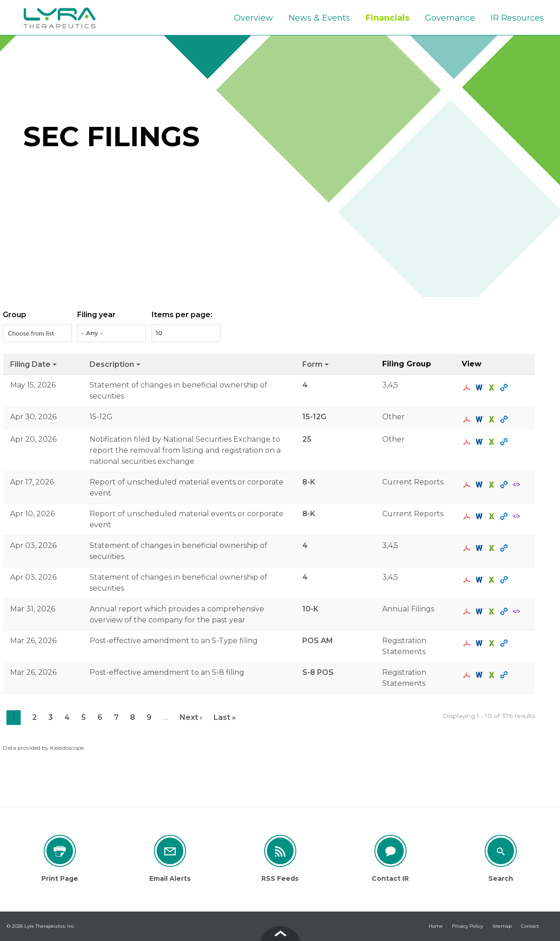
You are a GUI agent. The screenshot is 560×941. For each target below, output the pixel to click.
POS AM (318, 641)
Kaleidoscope (67, 748)
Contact (530, 926)
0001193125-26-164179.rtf (480, 442)
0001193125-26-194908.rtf (480, 419)
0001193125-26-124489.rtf (480, 675)
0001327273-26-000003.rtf (480, 611)
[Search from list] (32, 333)
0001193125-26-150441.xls (493, 516)
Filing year (96, 315)
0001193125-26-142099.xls (493, 548)
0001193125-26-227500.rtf (480, 388)
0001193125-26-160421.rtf (480, 485)
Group (14, 315)
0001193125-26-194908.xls (493, 419)
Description (116, 364)
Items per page (181, 315)
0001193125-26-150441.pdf (468, 516)
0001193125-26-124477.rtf (480, 643)
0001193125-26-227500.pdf (468, 388)
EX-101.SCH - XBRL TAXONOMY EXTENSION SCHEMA (518, 485)
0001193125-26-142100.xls (493, 580)
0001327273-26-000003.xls (493, 611)
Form (316, 364)
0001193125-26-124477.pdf (468, 643)
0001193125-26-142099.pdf (468, 548)
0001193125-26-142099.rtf (480, 548)
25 (307, 439)
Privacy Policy (467, 926)
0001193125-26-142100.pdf (468, 580)
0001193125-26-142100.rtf (480, 580)
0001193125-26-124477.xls (493, 643)
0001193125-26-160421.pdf (468, 485)
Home (436, 926)
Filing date (34, 364)
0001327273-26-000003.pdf (468, 611)
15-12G (314, 417)
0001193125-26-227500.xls (493, 388)
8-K (309, 482)
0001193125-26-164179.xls (493, 442)
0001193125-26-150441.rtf (480, 516)
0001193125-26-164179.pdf (468, 442)
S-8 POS (318, 672)
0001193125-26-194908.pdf (468, 419)
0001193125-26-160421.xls (493, 485)
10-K (310, 609)
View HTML (505, 388)
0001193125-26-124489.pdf (468, 675)
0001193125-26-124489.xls (493, 675)
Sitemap (502, 926)
